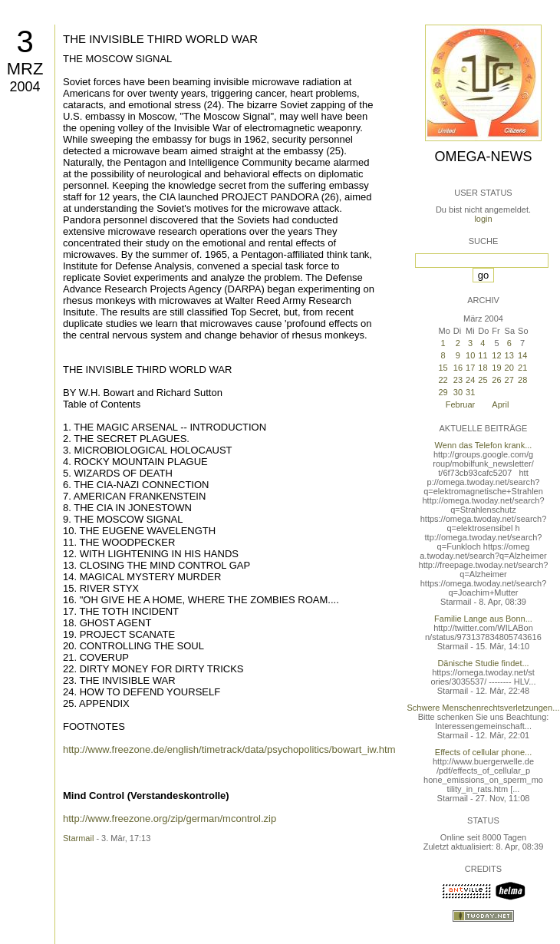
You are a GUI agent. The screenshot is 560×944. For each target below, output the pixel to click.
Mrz (25, 69)
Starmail (78, 838)
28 (522, 380)
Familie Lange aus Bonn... (483, 619)
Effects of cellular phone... (483, 752)
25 (483, 380)
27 (509, 380)
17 (470, 368)
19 (496, 368)
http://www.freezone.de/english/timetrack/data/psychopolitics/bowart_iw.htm (229, 749)
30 (458, 392)
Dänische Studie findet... (483, 663)
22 (443, 380)
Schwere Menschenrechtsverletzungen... (484, 708)
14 (522, 355)
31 (470, 392)
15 (443, 368)
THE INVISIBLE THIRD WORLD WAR (160, 39)
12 (496, 355)
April (500, 404)
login (483, 219)
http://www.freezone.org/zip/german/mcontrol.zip (170, 819)
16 (458, 368)
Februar (461, 404)
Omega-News (483, 157)
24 (470, 380)
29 (443, 392)
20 (509, 368)
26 (496, 380)
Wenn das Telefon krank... (484, 445)
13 (509, 355)
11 (483, 355)
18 (483, 368)
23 (458, 380)
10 (470, 355)
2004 (25, 87)
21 (522, 368)
